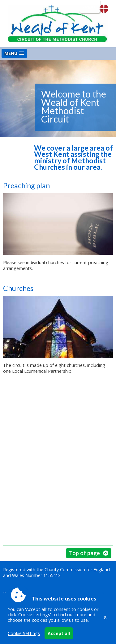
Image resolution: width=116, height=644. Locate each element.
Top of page (84, 553)
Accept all (59, 633)
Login (89, 6)
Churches (18, 288)
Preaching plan (26, 185)
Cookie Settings (24, 633)
